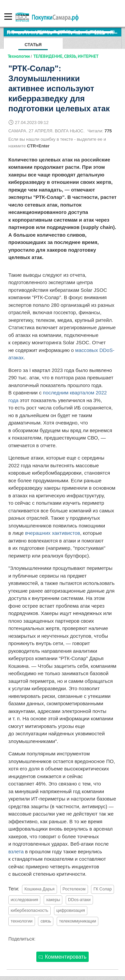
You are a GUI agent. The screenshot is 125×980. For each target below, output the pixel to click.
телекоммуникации (77, 921)
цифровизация (71, 910)
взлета (16, 851)
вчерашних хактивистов (52, 533)
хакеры (53, 900)
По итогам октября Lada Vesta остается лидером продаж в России (64, 32)
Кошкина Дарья (39, 889)
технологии (22, 921)
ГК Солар (102, 889)
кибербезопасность (29, 910)
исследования (24, 900)
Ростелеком (74, 889)
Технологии (19, 56)
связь (46, 921)
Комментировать (63, 957)
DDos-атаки (79, 900)
